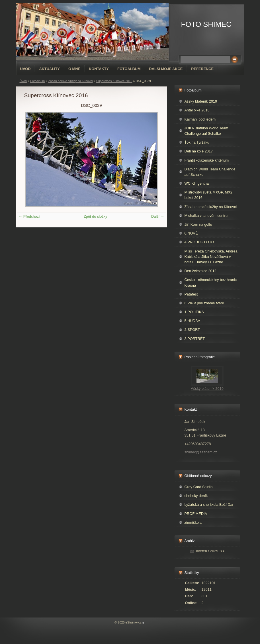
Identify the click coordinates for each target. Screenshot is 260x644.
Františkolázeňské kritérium (207, 160)
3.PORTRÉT (195, 339)
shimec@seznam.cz (201, 452)
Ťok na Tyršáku (197, 142)
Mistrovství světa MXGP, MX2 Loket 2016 (208, 195)
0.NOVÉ (191, 233)
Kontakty (99, 69)
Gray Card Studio (199, 487)
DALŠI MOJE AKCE (166, 69)
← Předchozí (29, 216)
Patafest (191, 294)
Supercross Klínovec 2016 (114, 81)
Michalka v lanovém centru (206, 216)
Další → (158, 216)
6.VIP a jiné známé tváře (204, 303)
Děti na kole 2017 (199, 151)
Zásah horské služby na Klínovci (70, 81)
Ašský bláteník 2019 (201, 101)
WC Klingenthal (197, 183)
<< (192, 551)
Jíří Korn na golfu (198, 224)
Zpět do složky (96, 216)
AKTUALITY (49, 69)
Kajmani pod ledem (200, 119)
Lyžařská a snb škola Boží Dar (209, 505)
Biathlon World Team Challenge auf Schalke (210, 172)
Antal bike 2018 (197, 110)
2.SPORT (192, 330)
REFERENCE (202, 69)
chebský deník (196, 496)
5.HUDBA (192, 321)
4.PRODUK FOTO (199, 242)
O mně (74, 69)
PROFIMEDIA (196, 514)
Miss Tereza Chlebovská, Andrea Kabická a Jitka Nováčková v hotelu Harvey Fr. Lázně (211, 257)
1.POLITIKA (194, 312)
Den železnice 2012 (200, 271)
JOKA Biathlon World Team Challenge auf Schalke (206, 131)
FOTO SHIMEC (206, 24)
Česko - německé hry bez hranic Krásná (211, 282)
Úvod (25, 69)
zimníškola (193, 522)
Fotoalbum (129, 69)
